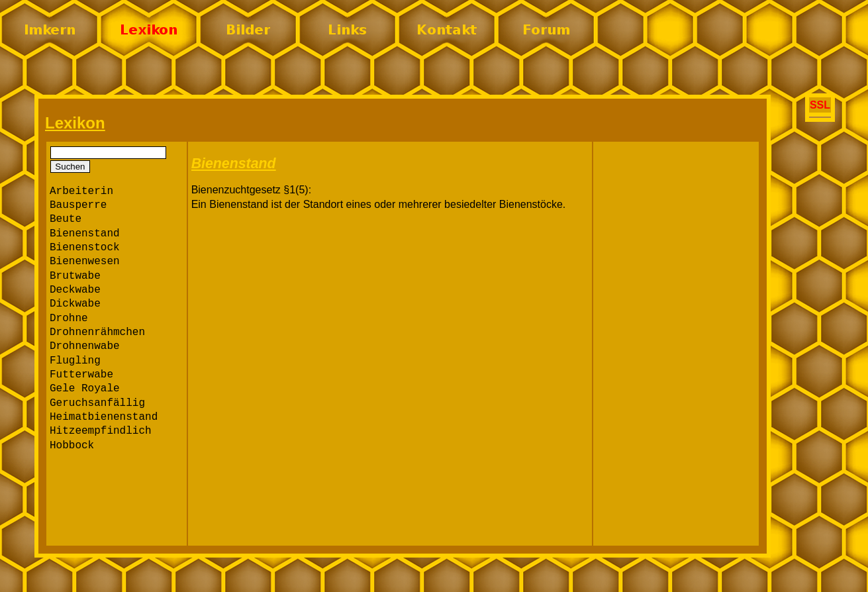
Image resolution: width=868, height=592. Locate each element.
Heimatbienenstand (104, 417)
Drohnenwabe (85, 346)
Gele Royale (85, 389)
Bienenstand (85, 234)
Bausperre (78, 205)
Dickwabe (75, 304)
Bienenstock (85, 248)
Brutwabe (75, 276)
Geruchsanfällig (97, 403)
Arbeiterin (81, 191)
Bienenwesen (85, 262)
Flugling (75, 361)
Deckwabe (75, 290)
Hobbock (72, 446)
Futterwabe (81, 375)
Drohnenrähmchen (97, 332)
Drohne (69, 319)
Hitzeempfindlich (101, 431)
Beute (66, 219)
